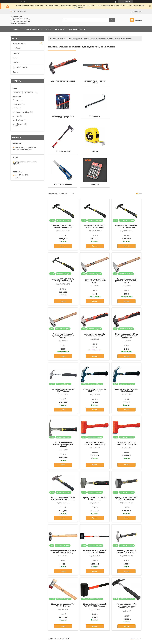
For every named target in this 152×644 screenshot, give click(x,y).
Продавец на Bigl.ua (76, 639)
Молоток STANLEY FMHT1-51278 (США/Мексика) (63, 245)
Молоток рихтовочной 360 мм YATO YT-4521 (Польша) (63, 517)
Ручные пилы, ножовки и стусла (95, 82)
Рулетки (127, 116)
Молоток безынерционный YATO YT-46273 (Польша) (95, 517)
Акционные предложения (15, 625)
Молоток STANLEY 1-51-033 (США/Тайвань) (63, 355)
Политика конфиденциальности (104, 641)
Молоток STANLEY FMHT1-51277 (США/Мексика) (126, 192)
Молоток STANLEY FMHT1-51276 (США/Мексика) (95, 192)
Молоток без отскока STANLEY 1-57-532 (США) (126, 408)
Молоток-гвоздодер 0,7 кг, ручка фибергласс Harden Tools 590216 (126, 301)
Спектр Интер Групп (85, 625)
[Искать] (112, 20)
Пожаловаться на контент (84, 641)
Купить (63, 211)
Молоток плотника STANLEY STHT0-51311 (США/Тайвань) (63, 464)
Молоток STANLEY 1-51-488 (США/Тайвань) (95, 355)
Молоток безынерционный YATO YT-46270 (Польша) (95, 570)
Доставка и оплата (77, 29)
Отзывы (16, 62)
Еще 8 (17, 126)
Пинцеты (95, 150)
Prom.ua (86, 637)
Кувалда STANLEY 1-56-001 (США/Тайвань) (95, 464)
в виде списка (141, 158)
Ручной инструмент (74, 39)
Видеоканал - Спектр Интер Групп (127, 625)
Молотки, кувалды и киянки (63, 81)
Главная (16, 29)
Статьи (16, 72)
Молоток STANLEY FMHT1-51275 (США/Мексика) (63, 192)
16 (138, 603)
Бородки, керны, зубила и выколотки (127, 82)
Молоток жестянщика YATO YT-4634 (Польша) (63, 570)
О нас (49, 29)
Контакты (60, 29)
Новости (16, 53)
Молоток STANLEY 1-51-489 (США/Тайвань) (126, 355)
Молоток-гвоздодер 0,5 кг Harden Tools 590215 (95, 300)
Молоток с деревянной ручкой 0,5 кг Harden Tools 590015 (126, 246)
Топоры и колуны (95, 116)
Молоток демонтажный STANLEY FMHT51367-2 (126, 517)
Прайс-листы (18, 48)
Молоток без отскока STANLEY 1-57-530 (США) (95, 408)
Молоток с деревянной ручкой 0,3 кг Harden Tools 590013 (95, 246)
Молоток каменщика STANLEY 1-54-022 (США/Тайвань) (63, 409)
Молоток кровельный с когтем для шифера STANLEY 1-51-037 (126, 571)
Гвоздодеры (63, 116)
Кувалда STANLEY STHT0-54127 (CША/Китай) (126, 464)
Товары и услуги (32, 29)
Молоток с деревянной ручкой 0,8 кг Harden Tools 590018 (63, 301)
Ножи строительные (63, 150)
